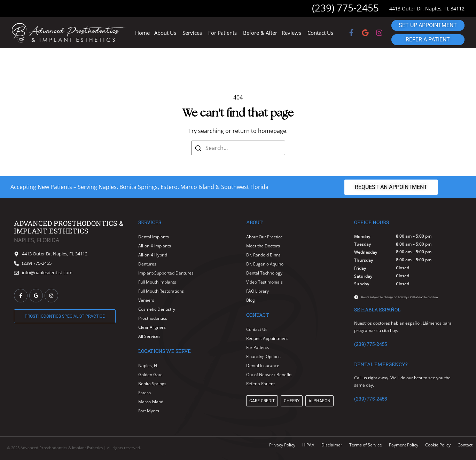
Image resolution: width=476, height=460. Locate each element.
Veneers (146, 300)
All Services (149, 336)
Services (192, 33)
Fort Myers (149, 411)
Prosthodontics (153, 318)
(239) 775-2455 (345, 8)
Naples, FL (148, 366)
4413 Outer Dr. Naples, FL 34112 (427, 9)
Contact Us (320, 33)
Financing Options (263, 356)
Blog (251, 300)
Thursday (364, 260)
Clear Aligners (152, 327)
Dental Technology (264, 273)
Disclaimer (332, 445)
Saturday (363, 276)
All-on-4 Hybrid (153, 255)
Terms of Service (366, 445)
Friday (360, 268)
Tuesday (362, 244)
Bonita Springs (152, 384)
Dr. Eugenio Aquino (265, 264)
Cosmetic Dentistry (157, 309)
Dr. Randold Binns (263, 255)
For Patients (223, 33)
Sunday (362, 284)
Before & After (260, 33)
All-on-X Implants (155, 246)
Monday (362, 237)
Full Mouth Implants (157, 282)
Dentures (147, 264)
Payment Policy (404, 445)
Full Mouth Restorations (161, 291)
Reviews (291, 33)
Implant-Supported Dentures (166, 273)
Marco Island (151, 402)
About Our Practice (264, 237)
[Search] (198, 148)
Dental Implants (154, 237)
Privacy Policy (282, 445)
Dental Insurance (263, 366)
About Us (165, 33)
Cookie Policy (438, 445)
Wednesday (366, 252)
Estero (145, 393)
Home (142, 33)
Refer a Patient (260, 384)
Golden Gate (150, 375)
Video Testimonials (264, 282)
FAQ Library (257, 291)
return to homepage (259, 131)
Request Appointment (267, 338)
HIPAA (308, 445)
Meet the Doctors (263, 246)
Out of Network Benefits (269, 375)
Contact (465, 445)
